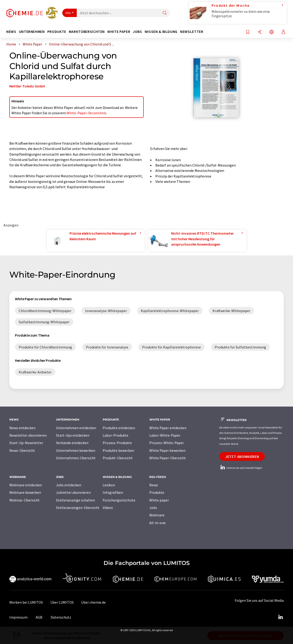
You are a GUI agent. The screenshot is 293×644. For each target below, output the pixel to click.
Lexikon (109, 485)
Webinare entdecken (26, 485)
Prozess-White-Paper (167, 443)
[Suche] (165, 13)
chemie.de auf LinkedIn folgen (241, 468)
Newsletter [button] (192, 32)
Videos (108, 508)
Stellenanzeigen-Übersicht (78, 508)
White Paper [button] (119, 32)
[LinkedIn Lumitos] (280, 617)
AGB (39, 617)
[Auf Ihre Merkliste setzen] (248, 32)
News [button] (11, 32)
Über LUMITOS (62, 602)
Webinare (157, 515)
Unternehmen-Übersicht (76, 458)
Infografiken (113, 492)
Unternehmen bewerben (76, 450)
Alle (68, 13)
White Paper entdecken (168, 428)
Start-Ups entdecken (73, 435)
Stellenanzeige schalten (75, 500)
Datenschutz (61, 617)
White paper (159, 500)
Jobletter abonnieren (73, 492)
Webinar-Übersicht (24, 500)
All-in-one (157, 523)
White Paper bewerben (167, 450)
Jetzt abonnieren (242, 456)
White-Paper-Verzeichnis (86, 113)
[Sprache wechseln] (272, 32)
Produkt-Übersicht (118, 458)
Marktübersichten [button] (87, 32)
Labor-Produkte (115, 435)
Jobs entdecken (69, 485)
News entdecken (22, 428)
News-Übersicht (22, 450)
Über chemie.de (93, 602)
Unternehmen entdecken (76, 428)
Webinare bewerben (25, 492)
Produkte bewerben (118, 450)
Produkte (157, 492)
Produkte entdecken (119, 428)
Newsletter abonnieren (28, 435)
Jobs (153, 508)
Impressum (18, 617)
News (154, 485)
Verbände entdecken (72, 443)
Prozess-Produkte (117, 443)
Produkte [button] (57, 32)
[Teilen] (260, 32)
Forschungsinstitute (119, 500)
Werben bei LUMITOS (26, 602)
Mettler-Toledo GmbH (27, 86)
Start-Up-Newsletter (26, 443)
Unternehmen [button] (32, 32)
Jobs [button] (137, 32)
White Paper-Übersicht (168, 458)
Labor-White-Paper (165, 435)
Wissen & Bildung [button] (161, 32)
